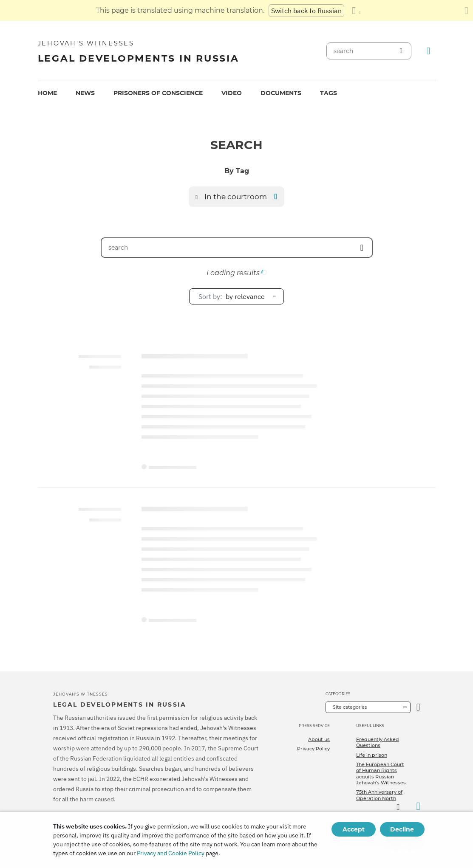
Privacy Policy (313, 749)
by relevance (232, 296)
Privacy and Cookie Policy (171, 853)
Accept (354, 829)
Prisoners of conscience (158, 93)
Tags (329, 93)
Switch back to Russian (306, 11)
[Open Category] (418, 707)
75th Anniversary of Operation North (379, 795)
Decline (402, 829)
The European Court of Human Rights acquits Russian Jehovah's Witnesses (381, 774)
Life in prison (372, 755)
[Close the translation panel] (466, 11)
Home (47, 93)
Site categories (350, 707)
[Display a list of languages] (356, 11)
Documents (281, 93)
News (85, 93)
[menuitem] (47, 93)
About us (319, 739)
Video (232, 93)
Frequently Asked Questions (378, 742)
